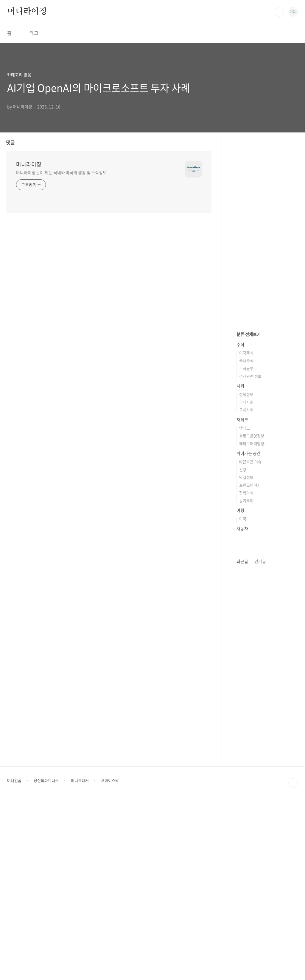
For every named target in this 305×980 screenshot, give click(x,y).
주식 (240, 523)
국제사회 (246, 589)
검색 (279, 12)
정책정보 (246, 573)
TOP (293, 962)
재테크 (242, 598)
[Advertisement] (268, 236)
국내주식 (246, 540)
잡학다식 (246, 672)
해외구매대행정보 (253, 622)
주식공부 (246, 547)
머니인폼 (14, 959)
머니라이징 (27, 12)
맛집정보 (246, 656)
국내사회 (246, 581)
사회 (240, 565)
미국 (243, 698)
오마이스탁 (110, 959)
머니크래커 (80, 959)
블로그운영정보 (252, 615)
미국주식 (246, 532)
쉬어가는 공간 (249, 632)
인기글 (260, 740)
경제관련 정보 (250, 555)
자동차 (242, 707)
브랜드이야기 (250, 664)
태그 (34, 33)
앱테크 (245, 607)
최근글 (242, 740)
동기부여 (246, 679)
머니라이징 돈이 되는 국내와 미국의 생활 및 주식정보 (61, 172)
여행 (240, 689)
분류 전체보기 (249, 513)
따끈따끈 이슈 (250, 641)
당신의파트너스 (46, 959)
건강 (243, 648)
